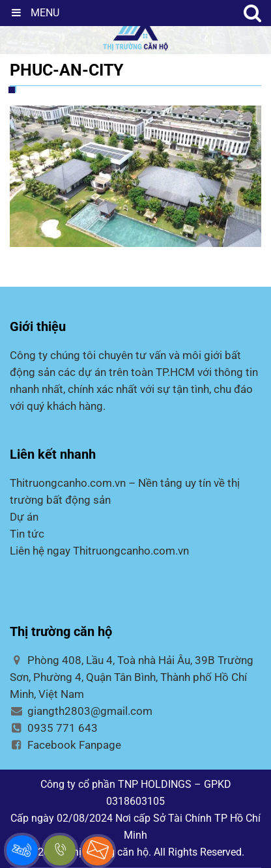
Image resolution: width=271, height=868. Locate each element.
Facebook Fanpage (65, 745)
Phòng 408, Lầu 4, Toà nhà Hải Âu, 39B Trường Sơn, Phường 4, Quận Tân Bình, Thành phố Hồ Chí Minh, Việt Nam (132, 677)
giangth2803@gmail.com (81, 711)
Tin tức (27, 534)
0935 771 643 (54, 728)
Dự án (24, 517)
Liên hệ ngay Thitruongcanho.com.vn (99, 551)
